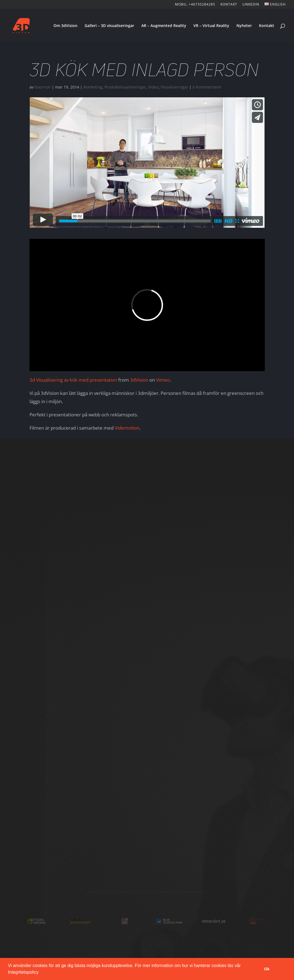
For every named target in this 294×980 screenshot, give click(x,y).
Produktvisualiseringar (125, 87)
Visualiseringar (174, 87)
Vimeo (163, 380)
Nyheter (244, 26)
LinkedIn (251, 5)
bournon (43, 87)
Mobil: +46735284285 (195, 5)
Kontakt (267, 26)
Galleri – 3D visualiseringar (109, 26)
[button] (41, 973)
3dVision (139, 380)
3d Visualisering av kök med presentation (73, 380)
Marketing (93, 87)
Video (153, 87)
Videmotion (127, 428)
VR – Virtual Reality (211, 26)
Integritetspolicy (23, 972)
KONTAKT (229, 5)
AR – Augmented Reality (164, 26)
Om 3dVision (65, 26)
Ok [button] (267, 969)
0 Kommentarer (207, 87)
